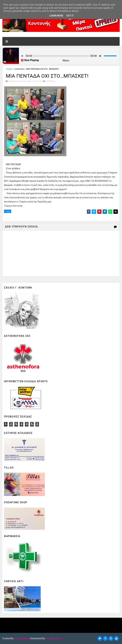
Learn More (56, 16)
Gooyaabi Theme (54, 638)
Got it (70, 16)
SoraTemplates (22, 638)
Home (9, 69)
